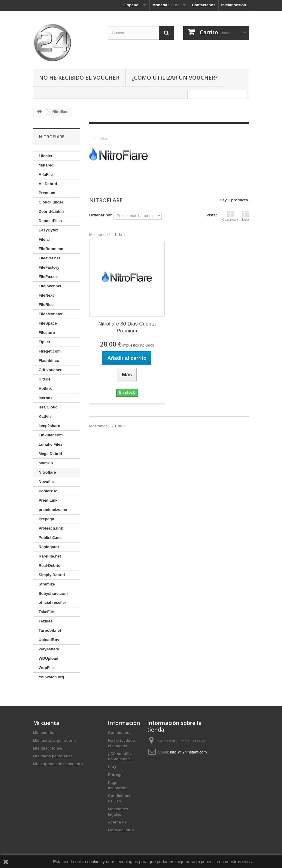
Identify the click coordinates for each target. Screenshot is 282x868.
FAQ (112, 767)
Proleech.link (51, 528)
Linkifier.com (51, 435)
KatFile (45, 416)
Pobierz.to (48, 491)
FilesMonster (51, 314)
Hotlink (45, 388)
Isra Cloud (48, 407)
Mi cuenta (46, 723)
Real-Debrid (50, 565)
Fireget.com (50, 351)
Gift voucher (50, 370)
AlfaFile (46, 174)
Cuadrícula (230, 216)
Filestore (47, 333)
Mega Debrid (50, 454)
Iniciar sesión (233, 5)
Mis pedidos (44, 733)
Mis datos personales (53, 756)
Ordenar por (100, 215)
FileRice (46, 305)
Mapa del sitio (121, 830)
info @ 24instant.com (188, 752)
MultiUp (46, 463)
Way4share (49, 649)
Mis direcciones (48, 748)
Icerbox (46, 398)
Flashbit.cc (49, 361)
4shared (46, 165)
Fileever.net (50, 258)
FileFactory (49, 267)
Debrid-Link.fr (52, 211)
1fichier (46, 156)
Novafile (46, 482)
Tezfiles (46, 621)
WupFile (46, 668)
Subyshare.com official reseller (53, 598)
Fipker (45, 342)
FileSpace (48, 323)
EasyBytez (49, 230)
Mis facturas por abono (55, 740)
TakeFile (46, 612)
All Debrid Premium (48, 188)
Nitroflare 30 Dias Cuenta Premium (127, 327)
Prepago (47, 519)
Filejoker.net (50, 286)
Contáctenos (204, 5)
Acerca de (117, 822)
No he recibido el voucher (79, 78)
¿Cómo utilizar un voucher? (175, 78)
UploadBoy (49, 640)
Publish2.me (50, 538)
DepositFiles (50, 221)
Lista (246, 216)
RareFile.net (50, 556)
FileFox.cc (48, 277)
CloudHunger (51, 202)
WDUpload (49, 658)
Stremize (47, 584)
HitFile (45, 379)
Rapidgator (49, 547)
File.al (44, 239)
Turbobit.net (50, 630)
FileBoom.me (51, 249)
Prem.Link (48, 500)
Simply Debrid (52, 575)
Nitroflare (47, 472)
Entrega (115, 775)
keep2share (50, 426)
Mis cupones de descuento (58, 764)
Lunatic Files (51, 444)
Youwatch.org (52, 677)
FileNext (46, 295)
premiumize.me (53, 510)
